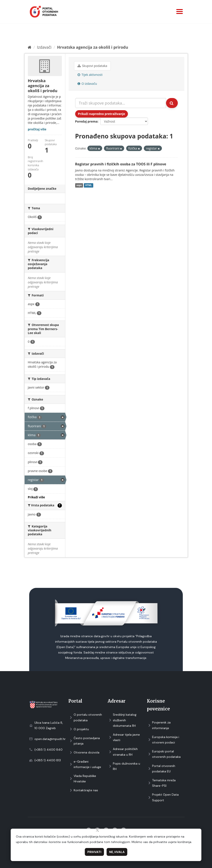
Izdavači (44, 47)
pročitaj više (37, 129)
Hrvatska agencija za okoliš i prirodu (93, 47)
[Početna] (30, 47)
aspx (79, 185)
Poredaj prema (86, 121)
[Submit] (172, 103)
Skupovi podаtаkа (92, 66)
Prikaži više (36, 497)
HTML (88, 185)
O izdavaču (87, 84)
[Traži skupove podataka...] (121, 103)
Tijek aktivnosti (90, 75)
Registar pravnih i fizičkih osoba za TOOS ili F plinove (121, 164)
